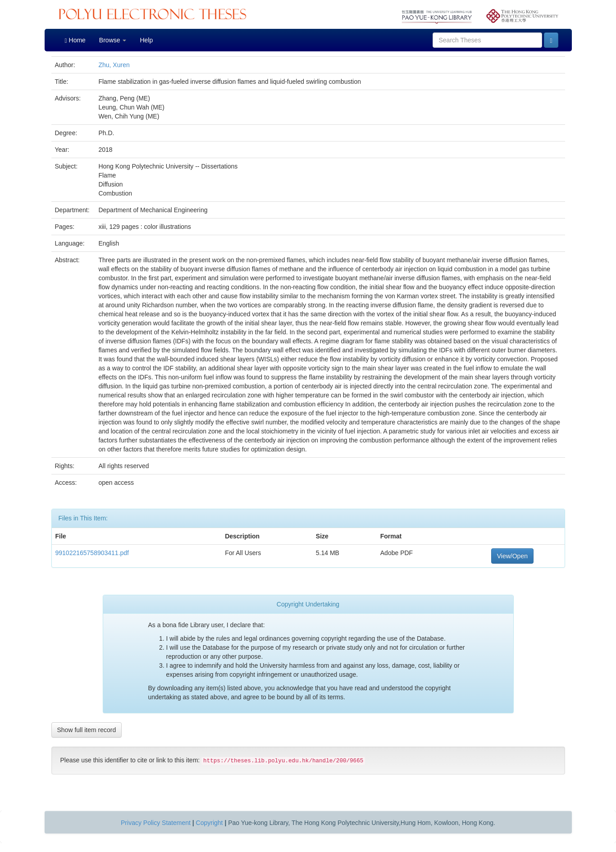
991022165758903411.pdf (92, 553)
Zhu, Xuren (114, 65)
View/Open (512, 556)
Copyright (210, 823)
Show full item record (87, 730)
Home (75, 40)
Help (146, 40)
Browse (113, 40)
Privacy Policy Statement (156, 823)
